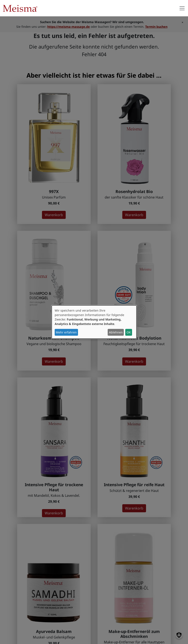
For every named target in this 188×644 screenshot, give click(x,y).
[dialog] (94, 322)
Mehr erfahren (66, 332)
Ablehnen (116, 332)
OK (129, 332)
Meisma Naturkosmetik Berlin (22, 8)
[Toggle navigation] (182, 8)
